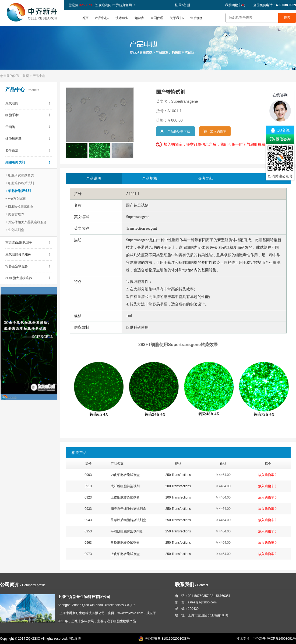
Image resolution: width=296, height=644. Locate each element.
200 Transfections (178, 486)
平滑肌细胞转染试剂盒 (127, 531)
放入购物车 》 (268, 475)
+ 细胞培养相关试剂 (20, 183)
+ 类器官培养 (15, 214)
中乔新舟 (259, 639)
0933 (88, 509)
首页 (85, 18)
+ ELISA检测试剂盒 (19, 207)
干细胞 (29, 127)
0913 (88, 486)
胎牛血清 (29, 151)
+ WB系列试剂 (16, 199)
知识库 (139, 18)
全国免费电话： (275, 5)
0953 (88, 531)
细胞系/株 (29, 115)
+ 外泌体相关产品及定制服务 (26, 222)
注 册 (186, 5)
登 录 (178, 5)
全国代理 (157, 18)
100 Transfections (178, 497)
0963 (88, 543)
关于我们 (176, 18)
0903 (88, 475)
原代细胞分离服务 (29, 254)
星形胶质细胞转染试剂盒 (128, 520)
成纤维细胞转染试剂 (125, 486)
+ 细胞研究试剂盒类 (20, 175)
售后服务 (197, 18)
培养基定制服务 (29, 266)
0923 (88, 497)
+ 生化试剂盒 (15, 230)
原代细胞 (29, 103)
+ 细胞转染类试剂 (18, 191)
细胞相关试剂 (29, 162)
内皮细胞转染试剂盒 (125, 475)
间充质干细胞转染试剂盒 (128, 509)
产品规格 (150, 178)
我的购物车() (235, 5)
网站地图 (75, 639)
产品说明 (94, 178)
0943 (88, 520)
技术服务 (122, 18)
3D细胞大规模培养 (29, 278)
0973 (88, 554)
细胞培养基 (29, 139)
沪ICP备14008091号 (281, 639)
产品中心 (101, 18)
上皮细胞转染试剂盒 (125, 497)
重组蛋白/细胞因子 (29, 243)
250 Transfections (178, 475)
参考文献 (206, 178)
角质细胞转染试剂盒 (125, 543)
